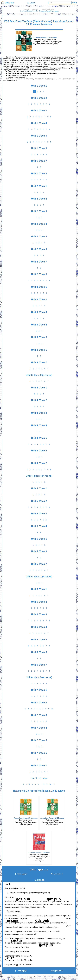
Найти (74, 2)
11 (54, 784)
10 (52, 709)
